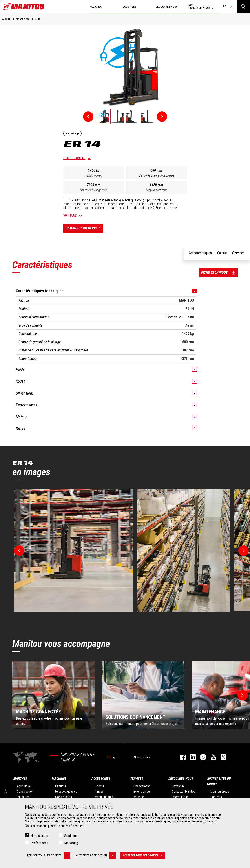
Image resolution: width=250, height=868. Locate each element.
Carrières (216, 797)
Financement (142, 786)
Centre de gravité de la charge (156, 175)
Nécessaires (39, 836)
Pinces (99, 792)
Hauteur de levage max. (94, 190)
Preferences (39, 843)
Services (137, 779)
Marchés (20, 779)
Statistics (71, 836)
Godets (99, 786)
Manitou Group (220, 792)
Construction (25, 792)
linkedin (191, 757)
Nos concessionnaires (201, 7)
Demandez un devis (84, 228)
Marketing (71, 843)
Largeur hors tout (156, 190)
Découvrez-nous (181, 779)
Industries (23, 797)
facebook (181, 757)
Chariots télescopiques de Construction (66, 792)
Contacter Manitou (184, 792)
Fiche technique (74, 158)
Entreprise (178, 786)
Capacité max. (94, 175)
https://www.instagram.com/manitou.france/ (201, 757)
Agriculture (24, 786)
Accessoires (101, 779)
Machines (59, 779)
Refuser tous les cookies (49, 855)
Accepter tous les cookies (144, 855)
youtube (211, 757)
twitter (221, 757)
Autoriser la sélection (96, 855)
